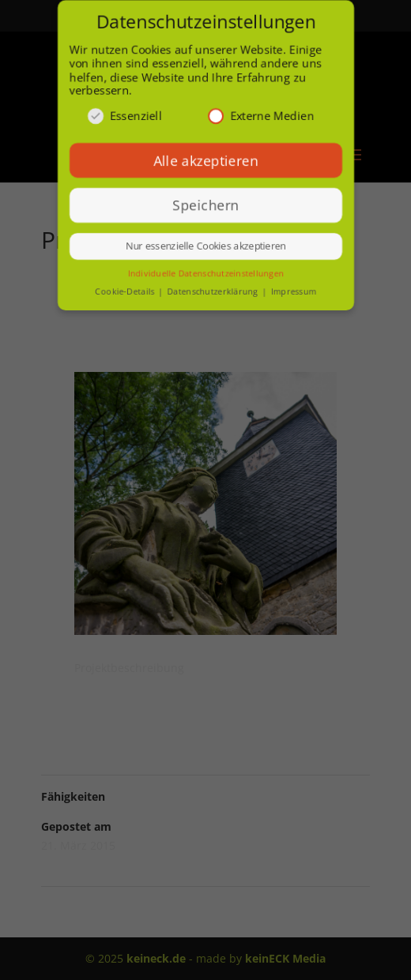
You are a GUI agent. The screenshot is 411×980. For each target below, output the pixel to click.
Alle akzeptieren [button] (205, 160)
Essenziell (124, 116)
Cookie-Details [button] (125, 292)
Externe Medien (261, 116)
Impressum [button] (293, 292)
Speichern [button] (205, 205)
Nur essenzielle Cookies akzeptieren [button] (205, 247)
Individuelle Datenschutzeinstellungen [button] (205, 274)
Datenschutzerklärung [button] (214, 292)
